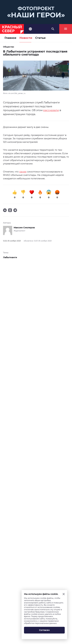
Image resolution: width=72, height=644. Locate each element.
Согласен (44, 630)
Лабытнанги (10, 257)
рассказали (51, 110)
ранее (23, 172)
